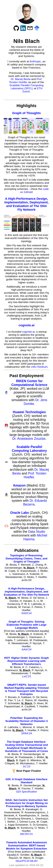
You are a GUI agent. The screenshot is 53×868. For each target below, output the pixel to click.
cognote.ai (26, 325)
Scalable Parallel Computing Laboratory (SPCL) (26, 87)
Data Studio (37, 532)
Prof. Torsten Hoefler (26, 81)
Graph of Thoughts (26, 113)
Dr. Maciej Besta (21, 79)
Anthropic (35, 61)
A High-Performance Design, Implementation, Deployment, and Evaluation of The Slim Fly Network (26, 204)
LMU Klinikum (39, 367)
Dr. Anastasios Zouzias (29, 439)
